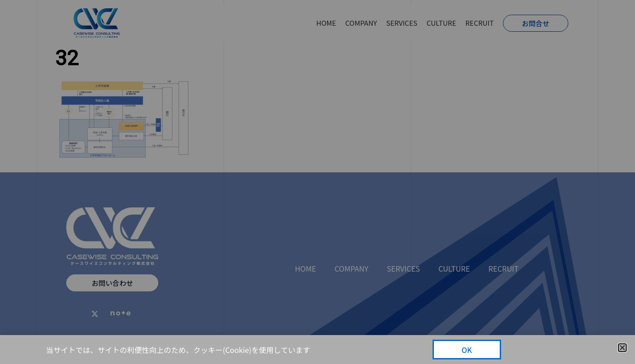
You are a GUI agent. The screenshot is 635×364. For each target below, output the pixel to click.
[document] (317, 182)
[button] (622, 348)
